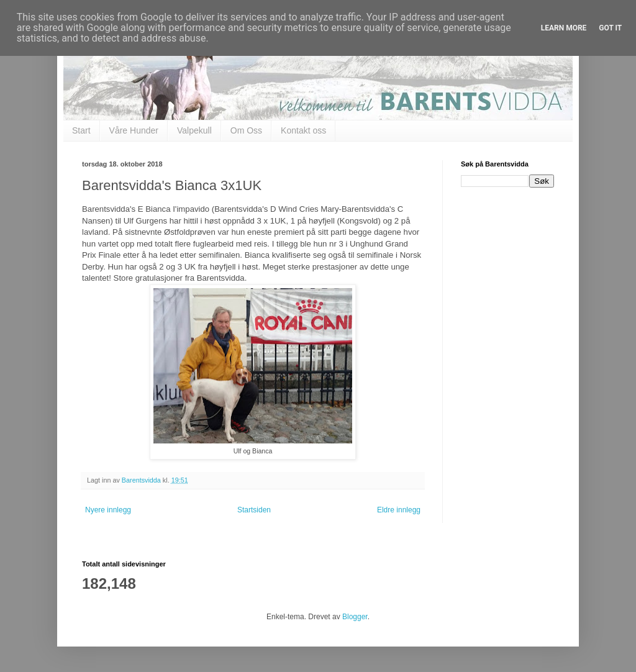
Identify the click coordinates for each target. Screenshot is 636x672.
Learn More (564, 28)
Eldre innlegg (399, 510)
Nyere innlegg (108, 510)
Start (81, 130)
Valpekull (194, 130)
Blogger (355, 617)
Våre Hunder (134, 130)
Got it (610, 28)
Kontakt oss (303, 130)
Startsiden (254, 510)
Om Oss (246, 130)
